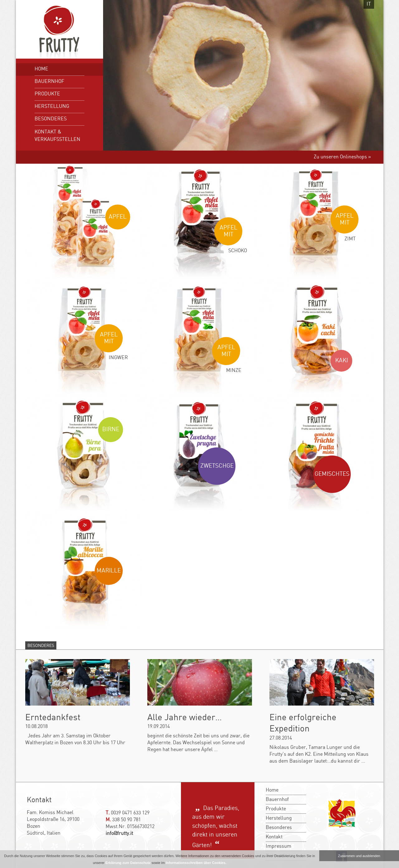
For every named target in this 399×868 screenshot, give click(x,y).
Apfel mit (228, 231)
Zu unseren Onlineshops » (342, 157)
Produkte (47, 94)
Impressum (278, 846)
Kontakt (274, 837)
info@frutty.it (119, 834)
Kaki (342, 361)
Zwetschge (217, 466)
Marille (109, 571)
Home (41, 69)
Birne (111, 430)
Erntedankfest (53, 718)
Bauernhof (49, 82)
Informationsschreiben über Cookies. (196, 863)
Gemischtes (332, 474)
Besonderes (51, 119)
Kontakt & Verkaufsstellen (57, 136)
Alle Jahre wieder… (185, 718)
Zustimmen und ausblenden (359, 856)
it (369, 4)
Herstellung (52, 106)
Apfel (118, 217)
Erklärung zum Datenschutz (128, 863)
